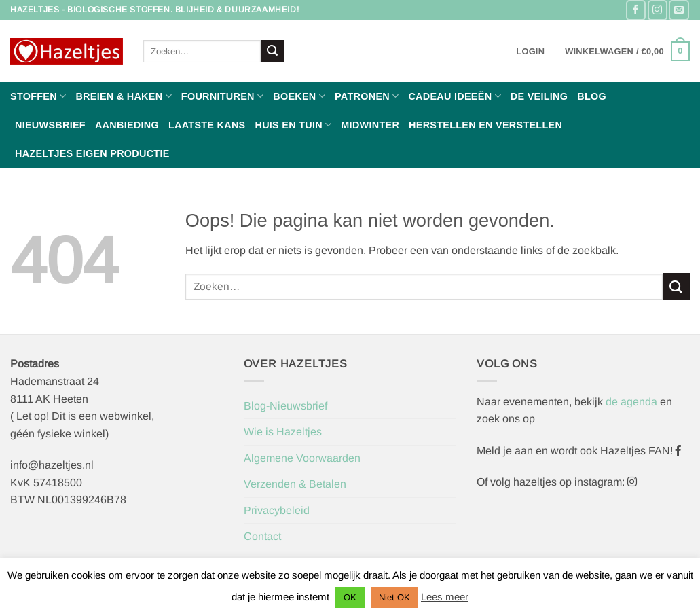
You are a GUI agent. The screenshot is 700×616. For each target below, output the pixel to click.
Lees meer (445, 597)
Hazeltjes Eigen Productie (92, 153)
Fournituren (222, 96)
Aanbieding (127, 125)
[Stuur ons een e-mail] (679, 10)
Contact (262, 536)
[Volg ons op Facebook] (636, 10)
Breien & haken (123, 96)
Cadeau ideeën (454, 96)
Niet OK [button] (394, 597)
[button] (530, 52)
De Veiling (539, 96)
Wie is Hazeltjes (283, 432)
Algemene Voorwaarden (302, 458)
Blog (592, 96)
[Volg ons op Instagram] (658, 10)
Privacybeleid (277, 510)
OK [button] (350, 597)
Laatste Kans (207, 125)
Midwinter (370, 125)
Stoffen (38, 96)
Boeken (299, 96)
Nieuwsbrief (50, 125)
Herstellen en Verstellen (485, 125)
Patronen (367, 96)
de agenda (633, 402)
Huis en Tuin (293, 125)
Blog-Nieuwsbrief (285, 406)
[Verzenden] (272, 52)
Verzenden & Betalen (295, 484)
